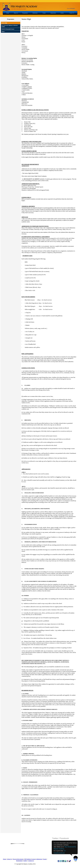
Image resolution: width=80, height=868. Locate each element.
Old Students (28, 859)
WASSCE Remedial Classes (8, 29)
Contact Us (72, 13)
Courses (33, 859)
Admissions (35, 13)
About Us (16, 13)
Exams (44, 13)
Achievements (20, 859)
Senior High (4, 23)
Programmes (25, 13)
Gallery (62, 13)
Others (3, 32)
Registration (53, 13)
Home (8, 13)
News (14, 859)
